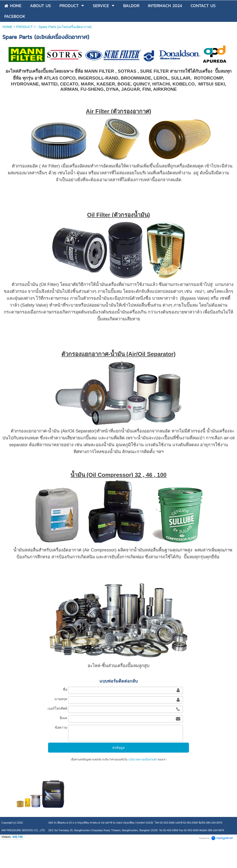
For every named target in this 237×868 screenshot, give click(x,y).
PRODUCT (24, 27)
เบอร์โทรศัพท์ (57, 708)
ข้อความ (61, 727)
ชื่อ (65, 689)
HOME (7, 27)
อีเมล (63, 718)
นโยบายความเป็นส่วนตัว (143, 759)
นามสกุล (61, 699)
